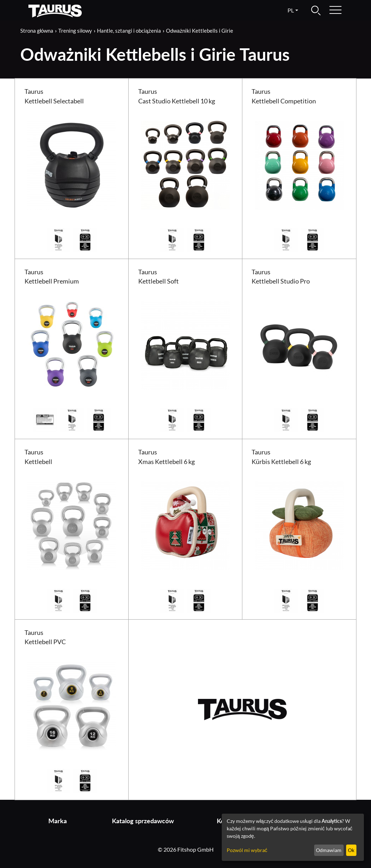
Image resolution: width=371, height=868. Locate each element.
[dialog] (293, 837)
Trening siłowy (75, 31)
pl (291, 10)
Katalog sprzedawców (143, 821)
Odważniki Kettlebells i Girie (200, 31)
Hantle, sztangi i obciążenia (129, 31)
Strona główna (37, 31)
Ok (351, 850)
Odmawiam (329, 850)
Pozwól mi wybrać (247, 850)
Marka (58, 821)
